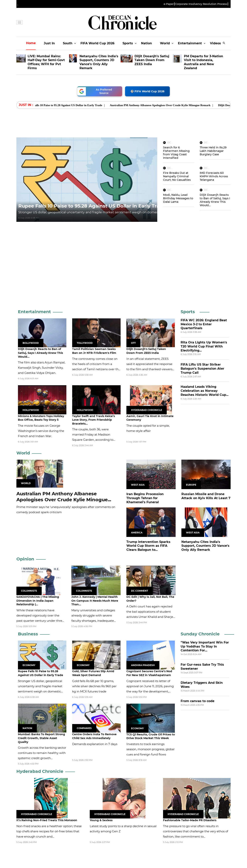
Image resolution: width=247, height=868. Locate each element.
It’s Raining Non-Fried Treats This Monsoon (47, 820)
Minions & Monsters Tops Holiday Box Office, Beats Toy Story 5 (41, 418)
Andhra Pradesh (143, 665)
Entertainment (190, 43)
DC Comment (140, 591)
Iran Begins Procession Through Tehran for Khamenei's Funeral (145, 498)
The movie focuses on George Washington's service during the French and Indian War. (41, 431)
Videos (215, 43)
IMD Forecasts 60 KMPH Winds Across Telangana (214, 176)
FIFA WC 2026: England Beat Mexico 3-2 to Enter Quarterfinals (204, 324)
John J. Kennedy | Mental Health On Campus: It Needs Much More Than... (95, 601)
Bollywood (31, 343)
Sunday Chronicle (200, 634)
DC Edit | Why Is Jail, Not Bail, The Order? (150, 599)
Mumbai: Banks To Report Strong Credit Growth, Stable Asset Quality (41, 738)
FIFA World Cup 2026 (97, 43)
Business (28, 634)
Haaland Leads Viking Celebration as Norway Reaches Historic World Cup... (205, 391)
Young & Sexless (101, 820)
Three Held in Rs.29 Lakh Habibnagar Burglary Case (213, 151)
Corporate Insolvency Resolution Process (201, 4)
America (137, 533)
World (165, 43)
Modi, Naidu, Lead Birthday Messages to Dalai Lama (178, 198)
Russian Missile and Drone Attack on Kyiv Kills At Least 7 (206, 496)
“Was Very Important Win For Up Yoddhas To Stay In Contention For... (205, 646)
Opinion (25, 559)
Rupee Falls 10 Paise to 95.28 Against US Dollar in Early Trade (70, 105)
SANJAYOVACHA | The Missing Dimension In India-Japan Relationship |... (38, 601)
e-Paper (169, 4)
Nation (146, 43)
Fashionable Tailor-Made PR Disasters (190, 820)
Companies (84, 728)
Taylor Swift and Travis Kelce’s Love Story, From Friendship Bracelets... (93, 420)
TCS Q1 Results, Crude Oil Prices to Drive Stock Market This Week (151, 736)
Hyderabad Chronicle (147, 410)
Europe (191, 485)
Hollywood (31, 410)
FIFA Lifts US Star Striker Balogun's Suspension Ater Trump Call (202, 369)
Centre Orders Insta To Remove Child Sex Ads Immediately (94, 736)
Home (31, 43)
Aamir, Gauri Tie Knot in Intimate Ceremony (150, 418)
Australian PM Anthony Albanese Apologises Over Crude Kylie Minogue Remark (167, 105)
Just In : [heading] (26, 105)
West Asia (138, 485)
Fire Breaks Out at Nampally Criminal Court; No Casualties (177, 176)
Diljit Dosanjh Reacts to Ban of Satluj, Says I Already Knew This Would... (215, 200)
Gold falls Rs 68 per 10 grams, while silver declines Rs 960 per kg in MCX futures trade (94, 686)
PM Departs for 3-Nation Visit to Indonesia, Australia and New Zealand (203, 62)
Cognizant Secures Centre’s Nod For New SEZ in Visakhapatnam (149, 673)
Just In (49, 43)
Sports (128, 43)
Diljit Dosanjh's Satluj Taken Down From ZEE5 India (152, 60)
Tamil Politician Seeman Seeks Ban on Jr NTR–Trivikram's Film (94, 351)
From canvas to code (198, 701)
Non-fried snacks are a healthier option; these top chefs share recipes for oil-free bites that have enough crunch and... (49, 831)
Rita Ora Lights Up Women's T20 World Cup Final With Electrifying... (204, 346)
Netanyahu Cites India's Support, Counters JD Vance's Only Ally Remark (99, 62)
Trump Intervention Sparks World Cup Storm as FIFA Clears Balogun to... (148, 546)
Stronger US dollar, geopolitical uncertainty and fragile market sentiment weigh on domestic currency (97, 212)
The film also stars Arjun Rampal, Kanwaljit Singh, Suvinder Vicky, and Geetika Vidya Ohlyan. (42, 368)
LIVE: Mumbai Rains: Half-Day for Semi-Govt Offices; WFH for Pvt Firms (46, 62)
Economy (29, 665)
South (68, 43)
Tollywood (85, 343)
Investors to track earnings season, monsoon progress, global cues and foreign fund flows (150, 749)
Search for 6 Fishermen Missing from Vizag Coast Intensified (176, 153)
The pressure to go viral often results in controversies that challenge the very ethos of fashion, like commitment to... (196, 831)
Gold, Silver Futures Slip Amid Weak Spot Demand (93, 673)
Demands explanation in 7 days (95, 744)
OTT (133, 343)
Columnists (29, 591)
